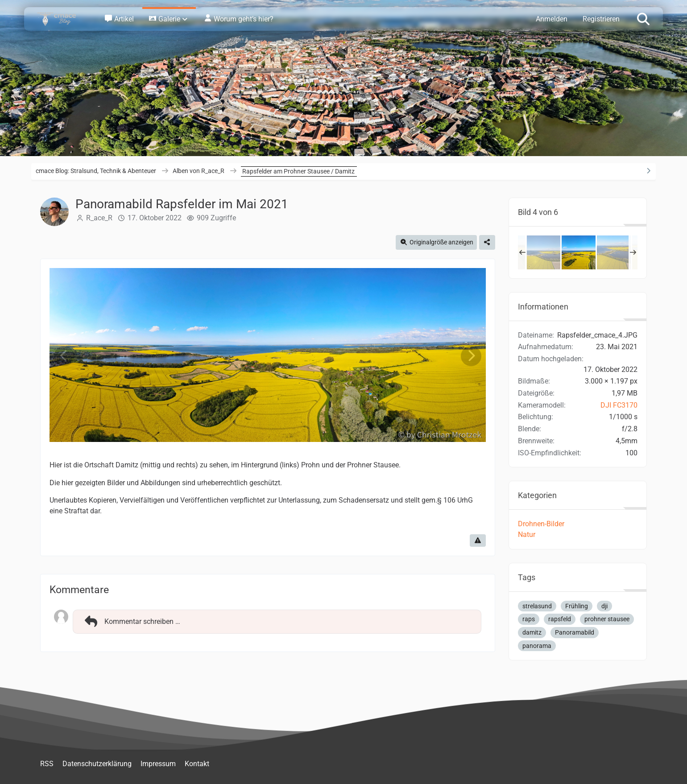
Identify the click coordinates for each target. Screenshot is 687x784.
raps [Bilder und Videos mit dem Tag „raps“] (529, 619)
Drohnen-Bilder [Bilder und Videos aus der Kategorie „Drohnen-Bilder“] (541, 524)
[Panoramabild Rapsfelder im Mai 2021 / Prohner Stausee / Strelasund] (543, 252)
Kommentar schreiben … (131, 622)
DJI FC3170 (619, 405)
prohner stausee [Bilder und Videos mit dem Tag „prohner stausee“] (607, 619)
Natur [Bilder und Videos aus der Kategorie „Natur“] (527, 534)
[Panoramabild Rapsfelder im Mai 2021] (579, 252)
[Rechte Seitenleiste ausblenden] (648, 171)
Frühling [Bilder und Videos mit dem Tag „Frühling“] (577, 606)
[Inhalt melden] (478, 541)
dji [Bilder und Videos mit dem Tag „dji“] (604, 606)
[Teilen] (487, 242)
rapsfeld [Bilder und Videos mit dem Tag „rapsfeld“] (560, 619)
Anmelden (552, 19)
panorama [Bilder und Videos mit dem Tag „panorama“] (537, 646)
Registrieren (601, 19)
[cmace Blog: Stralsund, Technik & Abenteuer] (62, 19)
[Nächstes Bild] (471, 356)
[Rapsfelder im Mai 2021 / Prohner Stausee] (614, 252)
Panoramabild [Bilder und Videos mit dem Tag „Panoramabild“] (575, 632)
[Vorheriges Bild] (64, 356)
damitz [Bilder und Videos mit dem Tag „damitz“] (532, 632)
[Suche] (643, 18)
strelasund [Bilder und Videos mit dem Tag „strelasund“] (537, 606)
